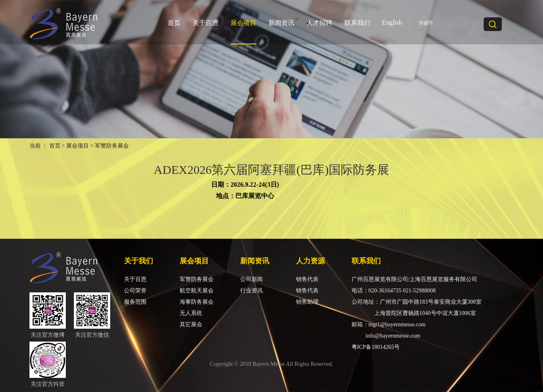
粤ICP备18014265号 (376, 347)
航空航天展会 (197, 291)
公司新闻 (252, 279)
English (392, 22)
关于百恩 (205, 23)
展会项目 (243, 23)
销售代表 (307, 279)
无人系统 (191, 313)
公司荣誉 (135, 291)
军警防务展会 (197, 279)
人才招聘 (319, 23)
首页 (174, 23)
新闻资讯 (281, 23)
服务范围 (135, 302)
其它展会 (191, 324)
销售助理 (307, 302)
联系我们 (357, 23)
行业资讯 (252, 291)
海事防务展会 (197, 302)
